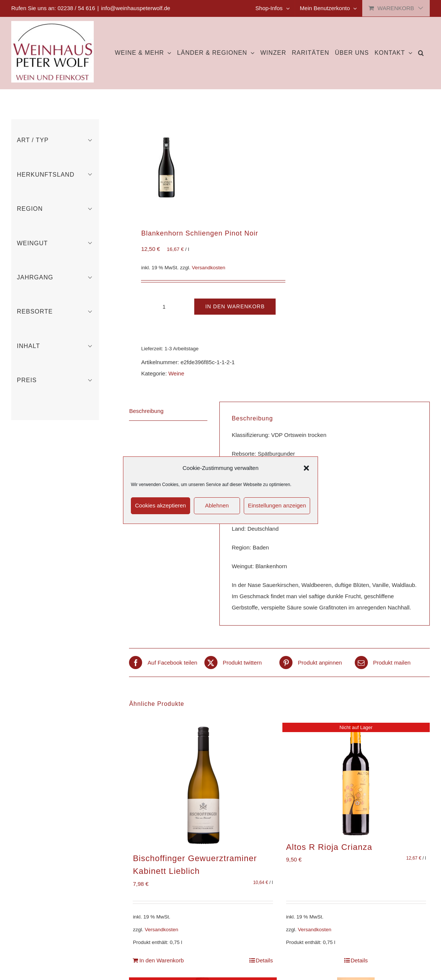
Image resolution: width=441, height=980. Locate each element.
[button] (306, 468)
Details (264, 960)
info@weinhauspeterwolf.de (136, 8)
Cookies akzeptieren (160, 505)
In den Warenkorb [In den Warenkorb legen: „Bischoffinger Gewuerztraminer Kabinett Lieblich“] (161, 960)
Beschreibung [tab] (146, 411)
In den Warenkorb (235, 306)
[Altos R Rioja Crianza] (356, 779)
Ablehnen (217, 505)
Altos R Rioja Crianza (329, 847)
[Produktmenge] (164, 307)
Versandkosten (209, 268)
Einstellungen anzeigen (277, 505)
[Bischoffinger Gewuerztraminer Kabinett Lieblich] (203, 785)
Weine (176, 373)
